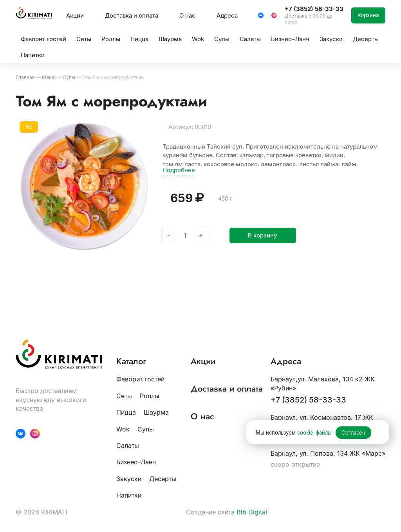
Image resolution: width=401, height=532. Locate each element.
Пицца (126, 412)
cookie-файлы (314, 433)
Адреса (227, 15)
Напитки (129, 495)
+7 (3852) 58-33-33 (308, 400)
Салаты (128, 446)
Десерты (163, 479)
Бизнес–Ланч (136, 462)
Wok (123, 429)
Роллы (150, 396)
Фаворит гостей (140, 379)
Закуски (129, 479)
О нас (187, 15)
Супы (146, 429)
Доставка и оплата (132, 15)
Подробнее (179, 170)
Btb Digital (252, 512)
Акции (75, 15)
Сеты (124, 396)
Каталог (131, 361)
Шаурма (156, 412)
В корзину (263, 235)
